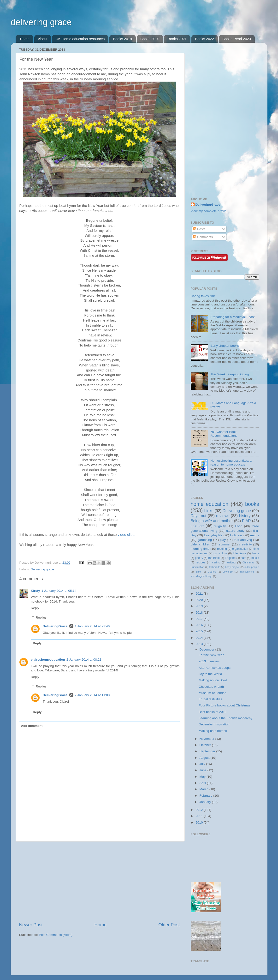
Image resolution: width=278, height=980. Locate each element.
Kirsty (35, 591)
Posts (199, 229)
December (207, 649)
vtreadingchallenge (202, 576)
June (204, 770)
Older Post (169, 925)
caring (216, 562)
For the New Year (211, 655)
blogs (255, 553)
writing (231, 562)
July (203, 764)
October (206, 745)
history (245, 516)
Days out (199, 516)
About (43, 39)
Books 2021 (177, 39)
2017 (200, 619)
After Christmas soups (215, 668)
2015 (200, 631)
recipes (200, 562)
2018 (200, 612)
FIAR (246, 521)
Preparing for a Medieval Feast (233, 317)
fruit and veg (243, 540)
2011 (200, 816)
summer (225, 544)
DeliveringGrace (55, 626)
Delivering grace (42, 569)
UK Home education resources (80, 39)
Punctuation (198, 567)
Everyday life (213, 535)
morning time (200, 549)
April (203, 783)
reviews (223, 516)
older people (252, 567)
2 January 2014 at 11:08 (92, 695)
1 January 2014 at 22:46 (92, 626)
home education (210, 504)
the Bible (214, 558)
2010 (200, 822)
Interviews (240, 553)
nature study (235, 531)
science (197, 526)
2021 (200, 594)
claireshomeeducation (48, 660)
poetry (199, 558)
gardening (205, 540)
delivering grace (41, 22)
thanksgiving (247, 572)
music (255, 558)
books (252, 504)
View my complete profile (209, 211)
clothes (212, 572)
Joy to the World (210, 674)
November (207, 739)
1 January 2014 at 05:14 (59, 591)
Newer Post (31, 925)
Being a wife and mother (212, 521)
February (207, 796)
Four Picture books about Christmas (224, 705)
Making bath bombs (213, 731)
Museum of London (213, 693)
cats (243, 558)
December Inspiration (214, 724)
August (205, 758)
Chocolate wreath (211, 687)
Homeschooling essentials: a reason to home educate (231, 463)
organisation (240, 549)
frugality (220, 526)
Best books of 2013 (213, 712)
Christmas (248, 562)
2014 (200, 638)
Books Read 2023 (237, 39)
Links (209, 511)
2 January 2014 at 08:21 (84, 660)
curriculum (220, 553)
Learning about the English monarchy (225, 718)
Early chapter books (225, 346)
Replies (41, 618)
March (204, 789)
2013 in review (209, 661)
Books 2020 (150, 39)
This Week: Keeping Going (230, 374)
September (208, 751)
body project (232, 567)
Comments (203, 237)
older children (201, 544)
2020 (200, 600)
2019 (200, 606)
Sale (198, 572)
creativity (245, 544)
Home (25, 39)
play (223, 540)
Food (239, 526)
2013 (200, 644)
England (230, 558)
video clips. (127, 535)
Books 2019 (122, 39)
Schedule (215, 567)
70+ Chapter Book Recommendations (224, 434)
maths (255, 535)
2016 (200, 625)
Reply (35, 608)
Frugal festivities (210, 699)
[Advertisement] (100, 882)
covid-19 (228, 572)
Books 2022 (204, 39)
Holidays (236, 535)
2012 (200, 810)
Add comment (32, 726)
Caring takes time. (204, 296)
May (203, 777)
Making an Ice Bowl (213, 680)
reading (222, 549)
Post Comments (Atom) (56, 935)
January (206, 802)
